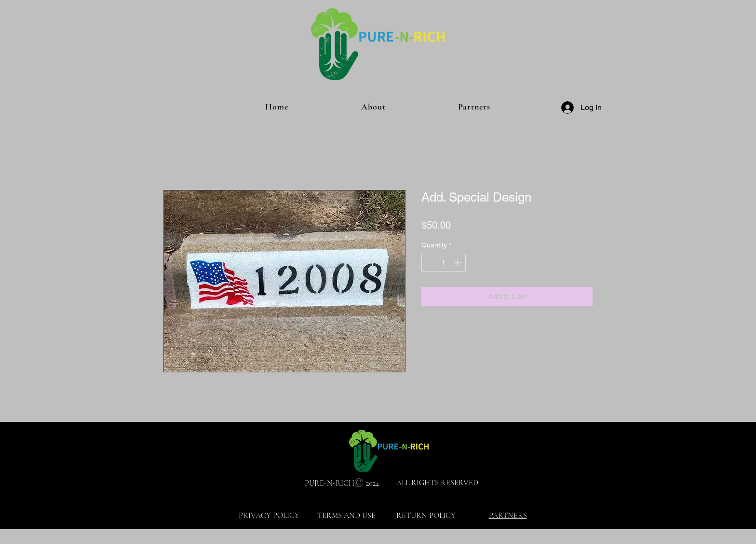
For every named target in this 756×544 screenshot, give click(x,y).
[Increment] (458, 263)
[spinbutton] (444, 263)
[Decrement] (429, 263)
